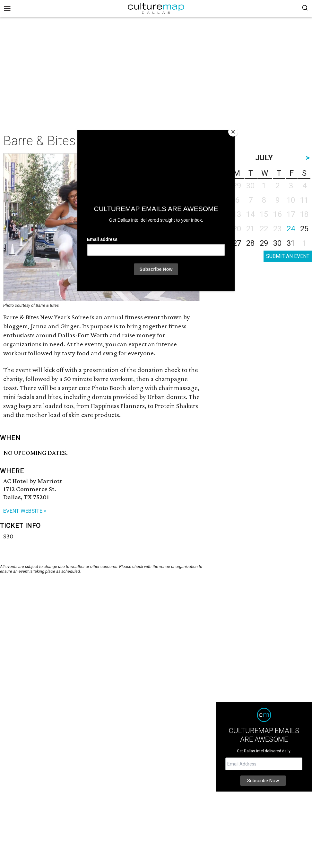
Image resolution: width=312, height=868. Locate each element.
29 (264, 243)
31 (291, 243)
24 (291, 229)
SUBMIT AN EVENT (288, 256)
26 (223, 243)
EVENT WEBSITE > (25, 511)
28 (250, 243)
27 (237, 243)
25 (304, 229)
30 (277, 243)
